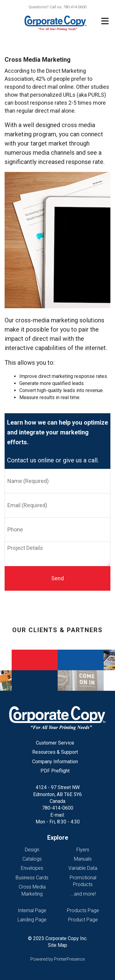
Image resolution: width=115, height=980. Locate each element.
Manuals (83, 859)
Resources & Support (55, 752)
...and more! (83, 894)
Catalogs (32, 859)
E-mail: (57, 815)
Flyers (83, 850)
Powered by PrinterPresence (57, 959)
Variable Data (83, 868)
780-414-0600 (58, 808)
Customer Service (55, 743)
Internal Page (32, 910)
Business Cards (32, 878)
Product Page (83, 920)
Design (32, 850)
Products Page (83, 910)
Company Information (55, 762)
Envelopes (32, 868)
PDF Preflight (55, 771)
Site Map (57, 945)
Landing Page (32, 920)
